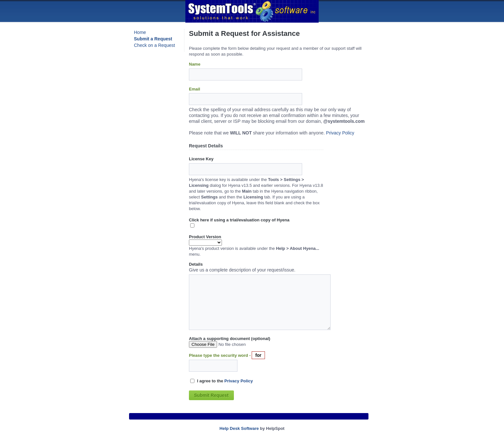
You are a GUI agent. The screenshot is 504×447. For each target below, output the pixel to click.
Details (196, 264)
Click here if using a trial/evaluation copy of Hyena (239, 220)
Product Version (205, 237)
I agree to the (225, 381)
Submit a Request (153, 39)
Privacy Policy (340, 133)
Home (140, 32)
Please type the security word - (220, 355)
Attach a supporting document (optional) (230, 339)
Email (195, 89)
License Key (201, 159)
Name (195, 64)
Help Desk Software (239, 428)
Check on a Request (154, 45)
